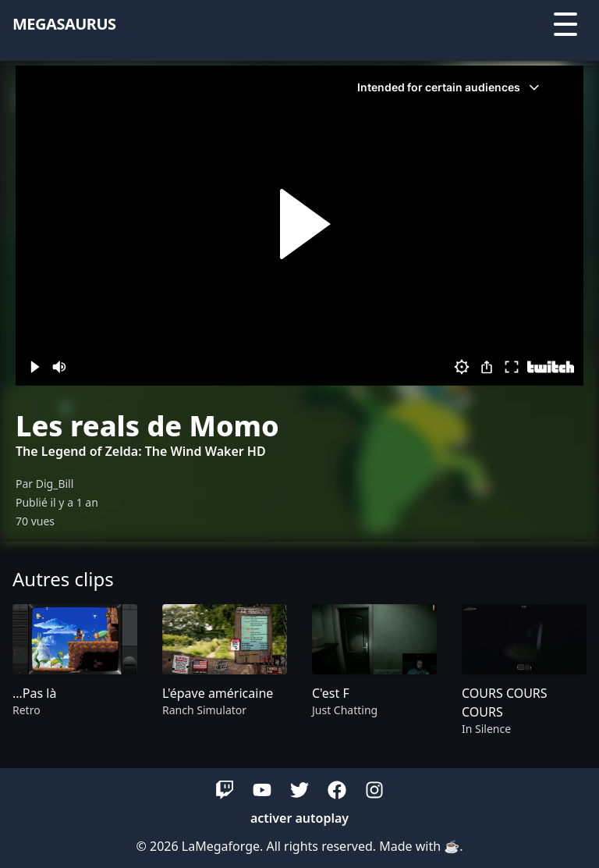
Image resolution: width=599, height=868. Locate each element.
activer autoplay (299, 818)
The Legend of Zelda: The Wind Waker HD (141, 451)
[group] (75, 671)
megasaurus (64, 24)
